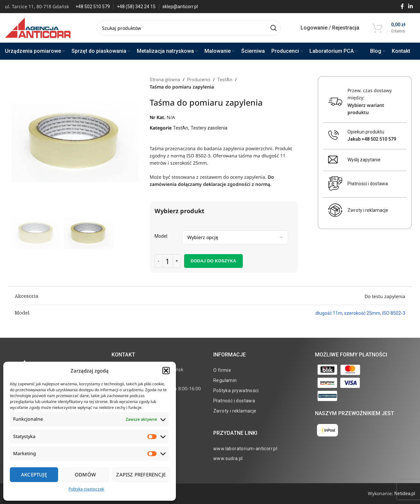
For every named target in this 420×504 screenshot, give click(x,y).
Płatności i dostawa (368, 184)
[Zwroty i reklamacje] (335, 210)
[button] (166, 371)
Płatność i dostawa (234, 401)
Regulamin (225, 380)
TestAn (225, 80)
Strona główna (165, 80)
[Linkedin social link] (411, 6)
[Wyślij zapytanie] (333, 160)
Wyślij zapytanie (364, 160)
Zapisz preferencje (141, 474)
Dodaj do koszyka (213, 261)
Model (161, 236)
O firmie (222, 370)
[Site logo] (38, 28)
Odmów (85, 474)
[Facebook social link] (402, 6)
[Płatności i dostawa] (335, 184)
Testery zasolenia (209, 128)
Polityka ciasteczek (86, 489)
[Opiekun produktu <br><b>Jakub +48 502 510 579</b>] (334, 135)
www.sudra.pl (228, 458)
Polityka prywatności (236, 391)
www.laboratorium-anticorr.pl (245, 449)
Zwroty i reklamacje (368, 210)
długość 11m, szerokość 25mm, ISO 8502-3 (360, 313)
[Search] (189, 28)
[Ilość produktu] (168, 261)
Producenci (199, 80)
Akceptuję (34, 474)
